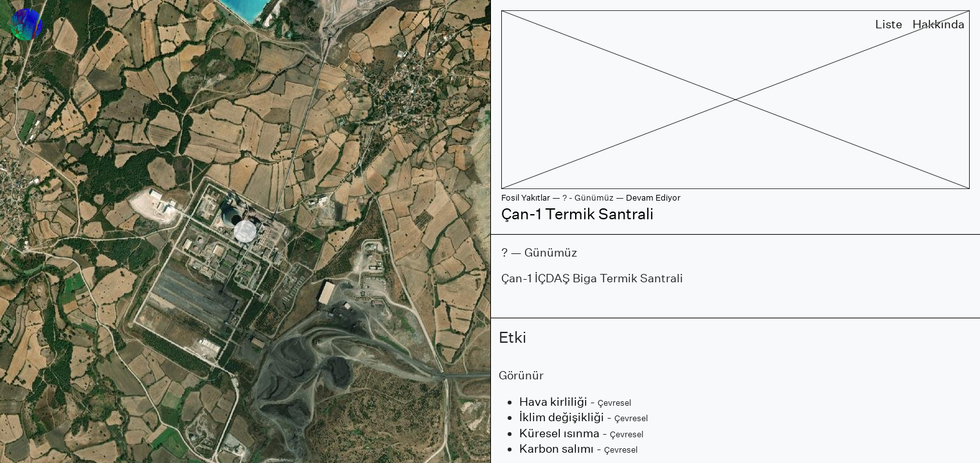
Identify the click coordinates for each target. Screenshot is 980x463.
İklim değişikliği (562, 417)
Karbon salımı (557, 449)
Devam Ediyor (653, 198)
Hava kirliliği (553, 402)
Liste (889, 24)
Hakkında (939, 24)
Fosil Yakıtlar (526, 198)
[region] (245, 232)
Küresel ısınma (559, 433)
